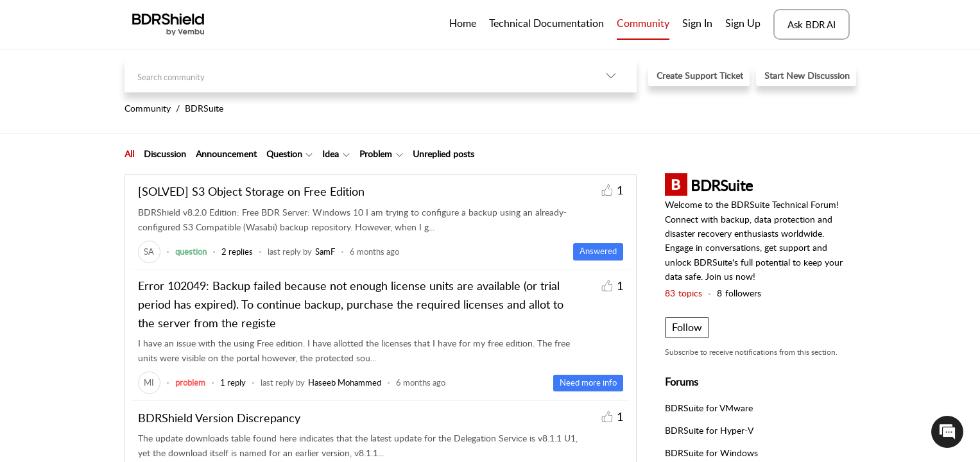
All (129, 154)
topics (683, 293)
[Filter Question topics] (309, 154)
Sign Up (743, 23)
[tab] (129, 154)
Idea (331, 154)
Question (284, 154)
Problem (376, 154)
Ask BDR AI (812, 24)
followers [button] (739, 293)
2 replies (237, 252)
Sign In (697, 23)
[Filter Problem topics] (400, 154)
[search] (355, 75)
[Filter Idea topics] (346, 154)
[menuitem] (697, 24)
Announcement (226, 154)
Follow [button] (687, 327)
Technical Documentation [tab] (546, 23)
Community (643, 23)
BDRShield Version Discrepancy (219, 418)
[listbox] (611, 75)
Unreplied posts (443, 154)
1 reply (233, 382)
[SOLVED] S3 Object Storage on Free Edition (251, 191)
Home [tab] (463, 23)
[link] (149, 252)
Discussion (165, 154)
